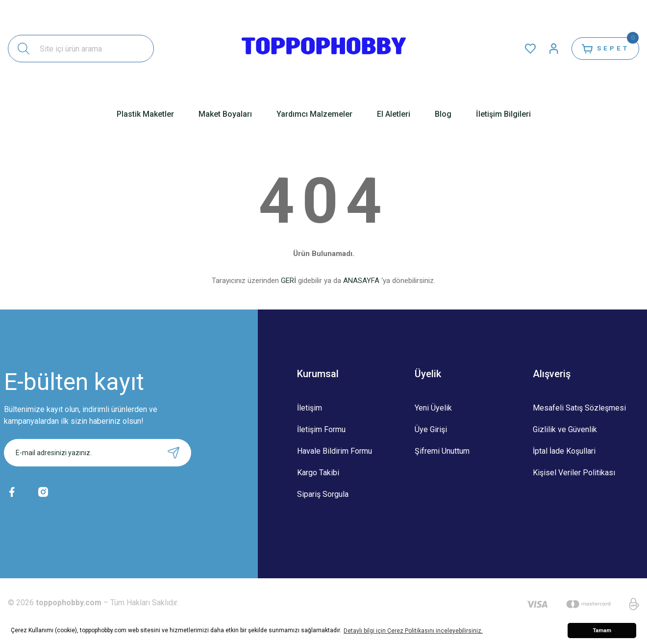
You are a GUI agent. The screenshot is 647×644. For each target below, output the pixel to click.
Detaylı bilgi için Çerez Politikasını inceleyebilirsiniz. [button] (413, 631)
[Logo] (324, 49)
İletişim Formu (321, 429)
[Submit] (174, 453)
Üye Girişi (431, 429)
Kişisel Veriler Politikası (574, 473)
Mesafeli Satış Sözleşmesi (579, 408)
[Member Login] (547, 49)
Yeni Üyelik (433, 408)
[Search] (81, 49)
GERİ (288, 281)
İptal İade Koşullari (564, 451)
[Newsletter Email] (98, 453)
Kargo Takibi (318, 473)
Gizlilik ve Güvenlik (565, 429)
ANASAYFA (361, 281)
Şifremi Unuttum (442, 451)
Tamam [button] (602, 631)
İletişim (310, 408)
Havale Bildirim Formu (335, 451)
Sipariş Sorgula (323, 494)
